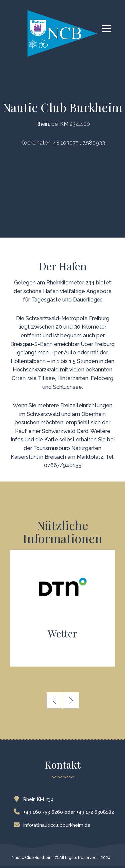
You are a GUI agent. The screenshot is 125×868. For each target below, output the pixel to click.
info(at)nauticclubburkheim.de (53, 825)
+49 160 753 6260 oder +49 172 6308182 (65, 812)
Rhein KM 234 (35, 799)
